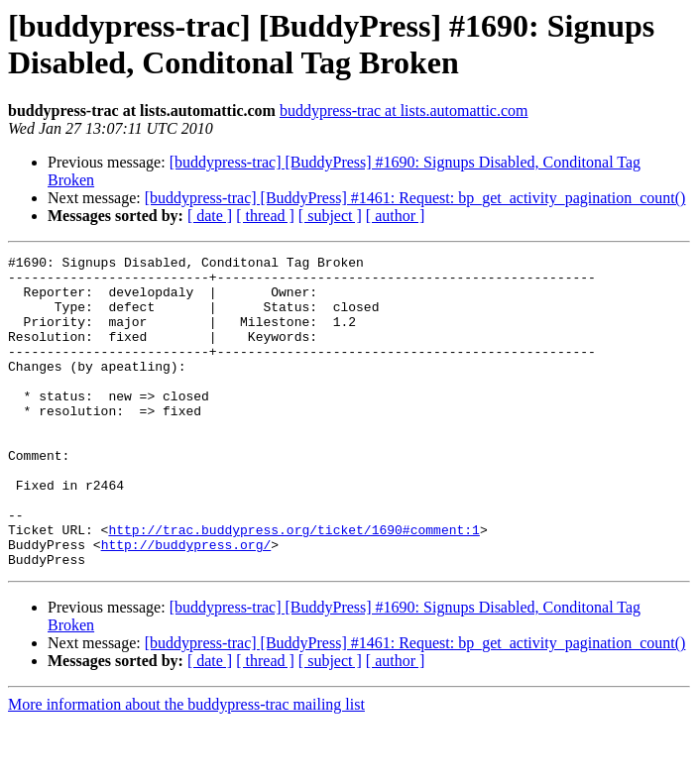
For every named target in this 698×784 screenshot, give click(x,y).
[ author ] (396, 216)
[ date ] (210, 216)
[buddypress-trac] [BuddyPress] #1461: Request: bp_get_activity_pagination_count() (415, 198)
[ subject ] (330, 216)
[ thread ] (265, 216)
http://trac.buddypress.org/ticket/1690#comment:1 (293, 586)
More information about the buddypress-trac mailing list (186, 767)
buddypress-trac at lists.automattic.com (404, 111)
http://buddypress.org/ (186, 604)
